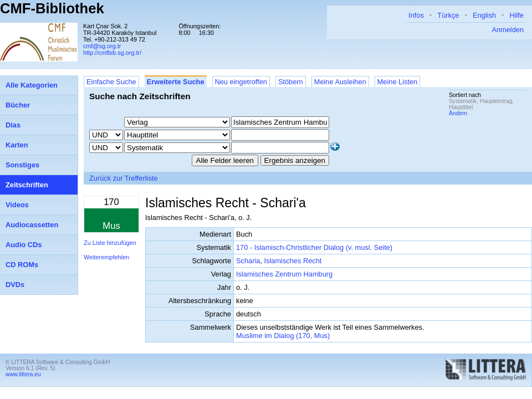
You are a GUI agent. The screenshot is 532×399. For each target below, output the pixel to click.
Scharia (248, 261)
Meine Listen (398, 82)
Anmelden (508, 30)
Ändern (458, 113)
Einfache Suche (111, 82)
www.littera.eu (23, 374)
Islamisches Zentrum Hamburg (284, 274)
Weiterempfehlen (106, 257)
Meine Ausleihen (340, 82)
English (484, 15)
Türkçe (448, 15)
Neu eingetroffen (241, 82)
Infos (416, 15)
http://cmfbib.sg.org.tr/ (112, 53)
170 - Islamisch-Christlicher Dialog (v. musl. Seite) (314, 247)
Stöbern (291, 82)
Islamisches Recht (293, 261)
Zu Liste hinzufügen (110, 243)
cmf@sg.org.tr (102, 46)
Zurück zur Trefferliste (124, 178)
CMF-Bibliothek (52, 8)
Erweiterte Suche (176, 82)
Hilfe (516, 15)
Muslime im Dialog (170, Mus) (283, 336)
